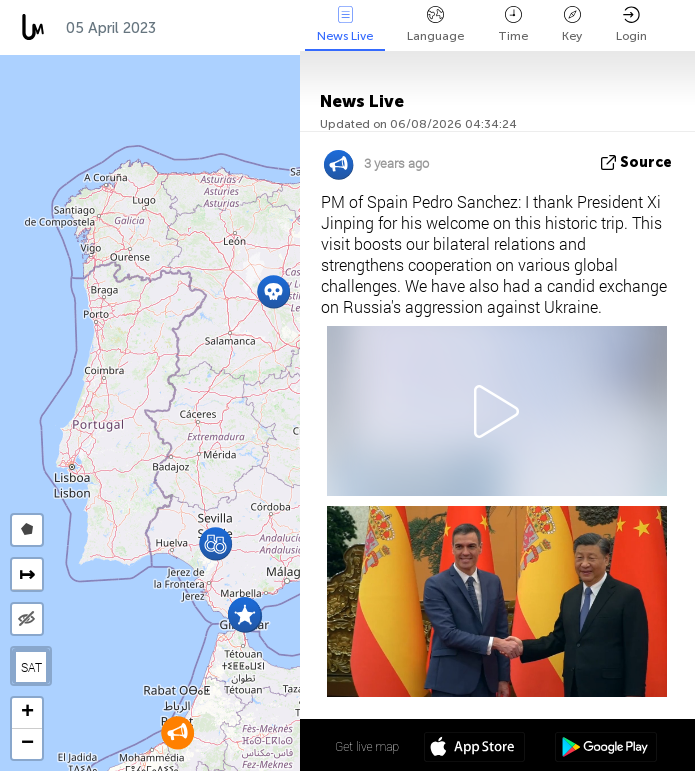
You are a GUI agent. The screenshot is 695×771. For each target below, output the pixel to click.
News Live (345, 24)
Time (513, 24)
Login (631, 24)
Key (572, 24)
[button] (215, 543)
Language (435, 24)
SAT (31, 667)
